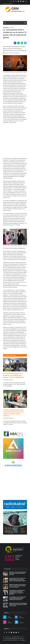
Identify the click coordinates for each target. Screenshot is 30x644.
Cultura (6, 407)
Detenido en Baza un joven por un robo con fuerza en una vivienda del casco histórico (18, 586)
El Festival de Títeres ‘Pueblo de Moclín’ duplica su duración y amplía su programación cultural (17, 580)
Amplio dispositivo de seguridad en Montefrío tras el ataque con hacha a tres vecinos (18, 604)
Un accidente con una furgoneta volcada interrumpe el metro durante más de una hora (17, 598)
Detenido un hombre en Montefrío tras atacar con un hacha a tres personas (18, 573)
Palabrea (23, 640)
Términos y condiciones (12, 640)
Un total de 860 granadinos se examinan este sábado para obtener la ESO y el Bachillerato (14, 375)
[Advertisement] (15, 141)
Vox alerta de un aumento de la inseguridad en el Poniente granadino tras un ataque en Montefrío (17, 592)
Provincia (6, 28)
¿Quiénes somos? (16, 637)
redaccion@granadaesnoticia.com (12, 639)
